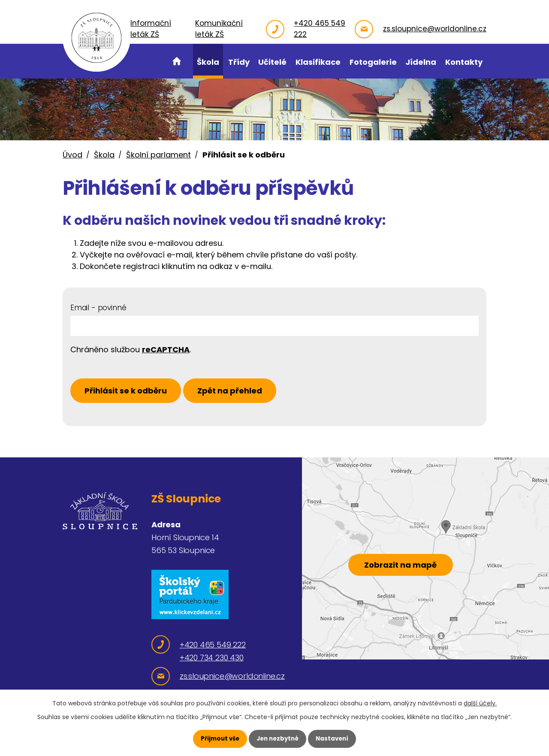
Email (98, 308)
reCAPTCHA (166, 349)
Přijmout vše (218, 738)
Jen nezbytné (278, 738)
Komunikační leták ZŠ (234, 29)
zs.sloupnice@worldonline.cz (435, 29)
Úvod (72, 155)
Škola (104, 155)
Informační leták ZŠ (173, 29)
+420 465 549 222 (318, 29)
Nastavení (335, 738)
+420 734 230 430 (212, 660)
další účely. (480, 703)
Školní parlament (158, 155)
